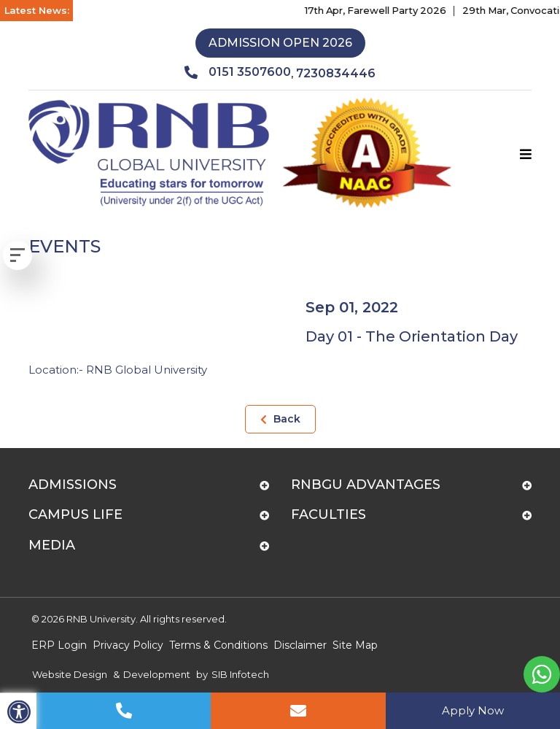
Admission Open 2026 (280, 43)
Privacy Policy (128, 645)
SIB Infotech (240, 674)
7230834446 (336, 73)
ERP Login (59, 645)
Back (280, 419)
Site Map (355, 645)
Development (157, 674)
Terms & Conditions (218, 645)
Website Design (70, 674)
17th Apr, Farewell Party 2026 (382, 10)
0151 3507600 (238, 72)
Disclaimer (300, 645)
